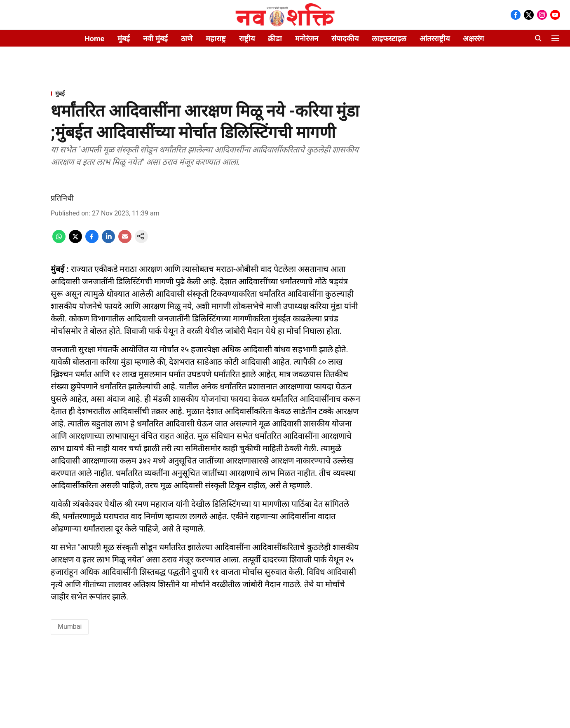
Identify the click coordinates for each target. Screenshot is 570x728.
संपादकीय (345, 39)
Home (94, 39)
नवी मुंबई (155, 39)
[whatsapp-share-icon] (59, 241)
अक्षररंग (473, 39)
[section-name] (206, 93)
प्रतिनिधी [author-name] (62, 198)
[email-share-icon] (125, 241)
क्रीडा (275, 39)
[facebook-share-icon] (92, 241)
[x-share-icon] (75, 241)
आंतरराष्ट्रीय (435, 39)
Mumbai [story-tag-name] (70, 626)
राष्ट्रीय (247, 39)
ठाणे (187, 39)
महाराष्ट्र (216, 39)
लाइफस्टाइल (389, 39)
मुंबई (124, 39)
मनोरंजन (307, 39)
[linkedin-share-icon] (108, 241)
